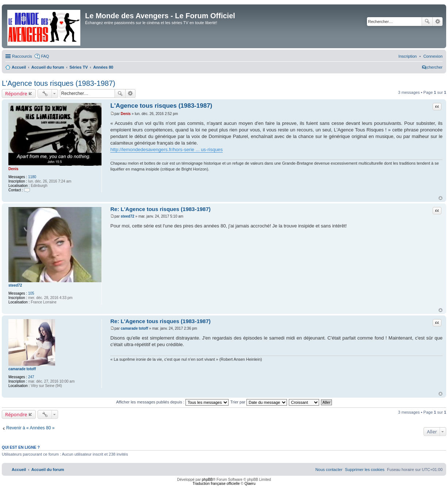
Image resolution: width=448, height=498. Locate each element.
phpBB (207, 480)
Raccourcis (22, 56)
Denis (13, 169)
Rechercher (427, 22)
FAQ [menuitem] (45, 56)
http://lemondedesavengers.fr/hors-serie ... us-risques (166, 150)
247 (31, 377)
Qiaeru (250, 484)
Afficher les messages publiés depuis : (172, 402)
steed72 (15, 285)
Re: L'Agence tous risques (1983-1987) (160, 209)
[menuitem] (433, 56)
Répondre (16, 93)
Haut (441, 198)
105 (31, 293)
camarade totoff (22, 369)
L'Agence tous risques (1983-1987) (59, 83)
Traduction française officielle (216, 484)
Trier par (259, 402)
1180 (32, 177)
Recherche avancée (438, 22)
